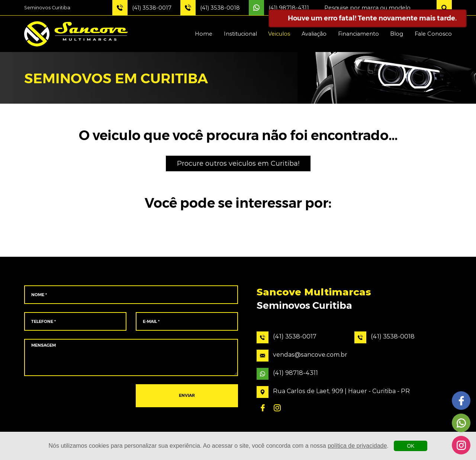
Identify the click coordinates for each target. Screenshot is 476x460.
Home (204, 34)
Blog (397, 34)
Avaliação (314, 34)
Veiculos (279, 34)
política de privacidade (357, 446)
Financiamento (358, 34)
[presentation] (75, 396)
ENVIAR (187, 396)
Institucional (240, 34)
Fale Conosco (433, 34)
